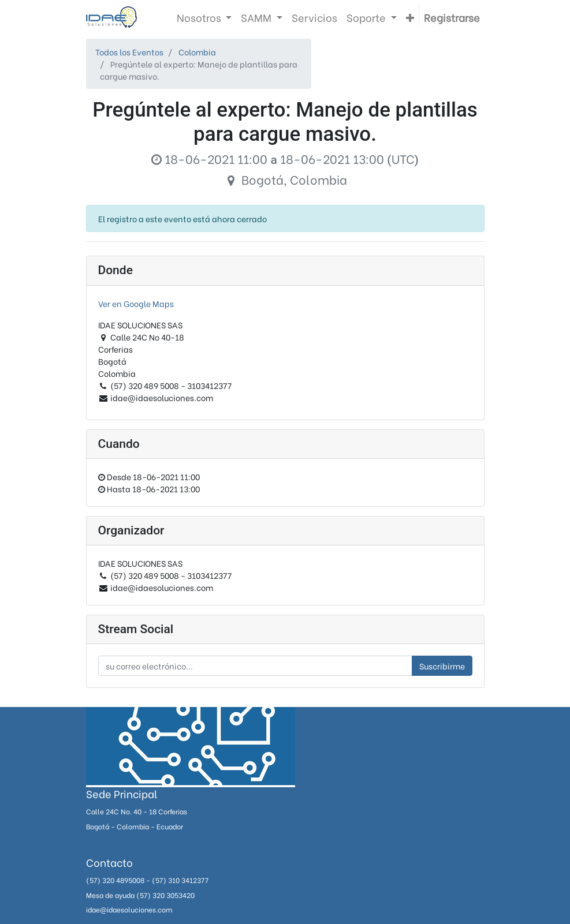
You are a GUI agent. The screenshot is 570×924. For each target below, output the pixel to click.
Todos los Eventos (129, 52)
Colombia (197, 52)
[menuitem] (314, 17)
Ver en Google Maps (136, 303)
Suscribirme (442, 666)
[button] (410, 17)
